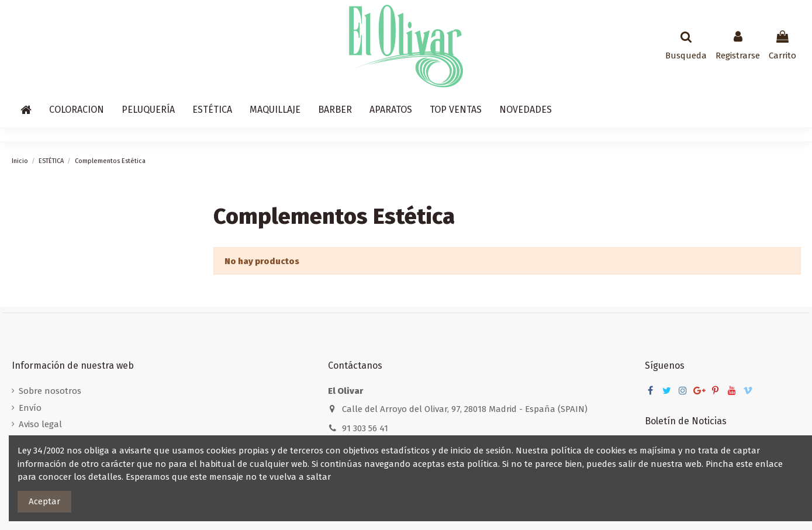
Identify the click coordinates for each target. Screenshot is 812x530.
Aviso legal (40, 424)
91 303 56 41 (365, 428)
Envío (30, 408)
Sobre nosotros (50, 391)
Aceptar (44, 501)
